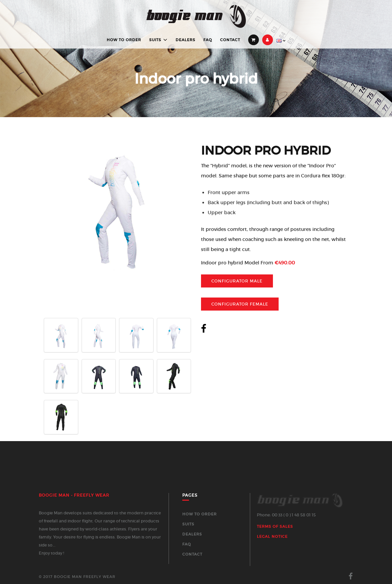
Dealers (185, 40)
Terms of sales (275, 526)
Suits (155, 40)
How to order (124, 40)
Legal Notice (272, 536)
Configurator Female (240, 304)
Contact (230, 40)
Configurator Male (237, 281)
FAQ (208, 40)
